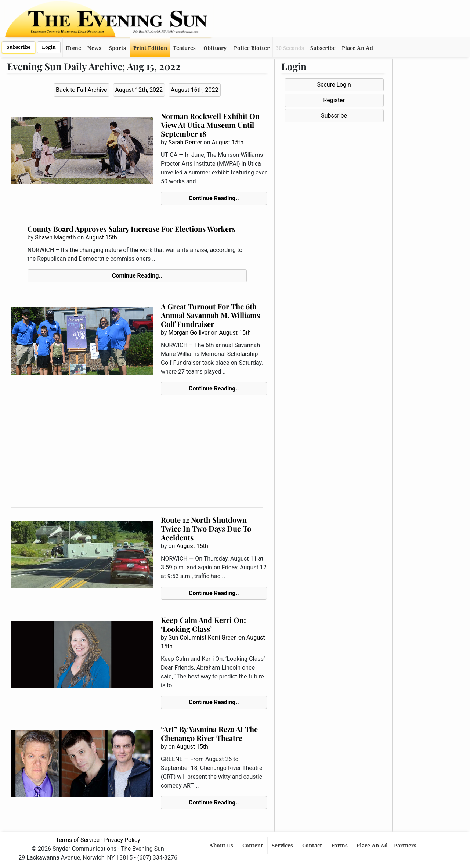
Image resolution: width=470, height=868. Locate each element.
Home (73, 48)
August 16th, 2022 (195, 90)
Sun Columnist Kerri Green (203, 638)
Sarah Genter (185, 142)
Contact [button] (313, 846)
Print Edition (150, 48)
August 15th (228, 142)
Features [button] (185, 48)
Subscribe (19, 47)
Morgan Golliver (189, 333)
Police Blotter (252, 48)
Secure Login (334, 85)
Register (334, 100)
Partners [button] (406, 846)
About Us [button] (222, 846)
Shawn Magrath (55, 237)
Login (49, 47)
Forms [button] (340, 846)
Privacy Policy (122, 840)
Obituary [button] (215, 48)
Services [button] (283, 846)
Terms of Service (77, 840)
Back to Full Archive (81, 90)
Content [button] (253, 846)
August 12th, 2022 (139, 90)
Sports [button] (117, 48)
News (94, 48)
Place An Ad (357, 48)
